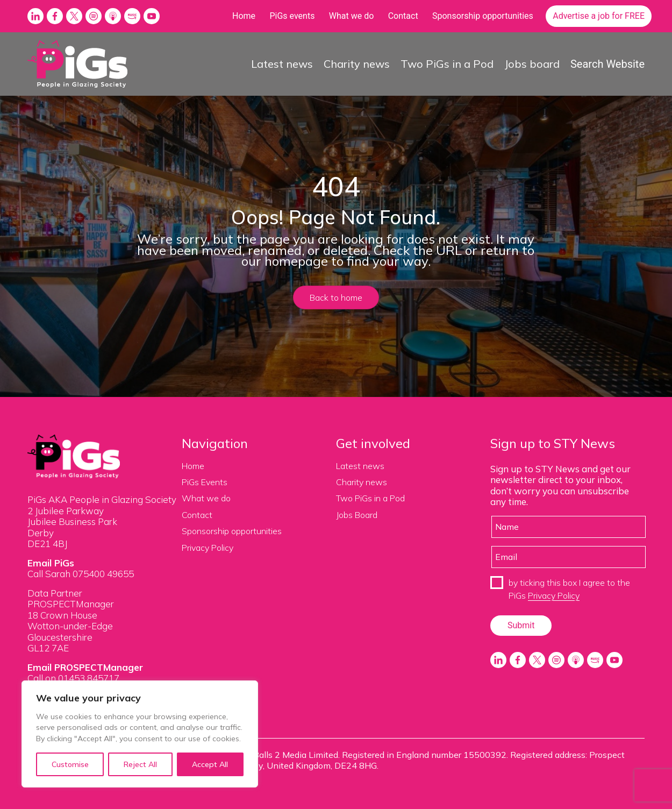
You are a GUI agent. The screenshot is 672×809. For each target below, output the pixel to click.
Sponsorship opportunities (483, 16)
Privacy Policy (208, 548)
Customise (70, 764)
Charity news (357, 64)
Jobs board (532, 64)
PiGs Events (205, 482)
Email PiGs (51, 563)
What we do (352, 16)
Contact (403, 16)
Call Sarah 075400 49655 (81, 574)
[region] (140, 734)
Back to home (336, 297)
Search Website (607, 64)
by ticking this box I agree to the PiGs (569, 589)
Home (244, 16)
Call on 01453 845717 (73, 678)
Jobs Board (357, 515)
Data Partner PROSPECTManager (71, 598)
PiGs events (292, 16)
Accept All (210, 764)
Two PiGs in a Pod (447, 64)
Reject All (140, 764)
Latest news (282, 64)
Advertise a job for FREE (599, 16)
